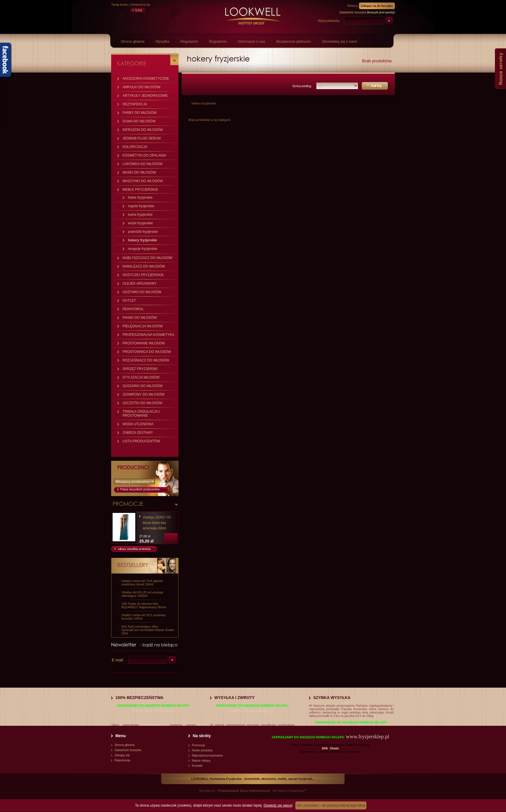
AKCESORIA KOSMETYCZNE (146, 79)
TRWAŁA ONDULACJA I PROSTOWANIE (141, 414)
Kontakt (197, 766)
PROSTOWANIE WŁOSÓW (144, 343)
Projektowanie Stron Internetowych (244, 791)
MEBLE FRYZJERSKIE (140, 190)
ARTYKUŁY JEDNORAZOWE (145, 96)
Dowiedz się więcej (278, 805)
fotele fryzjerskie (140, 198)
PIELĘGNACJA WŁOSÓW (143, 326)
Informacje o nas (252, 41)
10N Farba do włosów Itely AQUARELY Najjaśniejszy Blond (144, 605)
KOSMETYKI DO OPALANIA (144, 155)
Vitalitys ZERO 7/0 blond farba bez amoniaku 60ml (157, 523)
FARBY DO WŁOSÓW (140, 113)
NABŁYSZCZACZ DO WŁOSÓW (147, 258)
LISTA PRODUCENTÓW (141, 441)
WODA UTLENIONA (138, 424)
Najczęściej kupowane (207, 755)
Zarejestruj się (140, 5)
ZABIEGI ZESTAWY (138, 433)
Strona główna (133, 41)
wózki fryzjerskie (140, 223)
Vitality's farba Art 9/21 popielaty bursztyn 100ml (144, 617)
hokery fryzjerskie (142, 240)
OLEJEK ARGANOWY (140, 283)
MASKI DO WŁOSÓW (139, 172)
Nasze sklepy (201, 760)
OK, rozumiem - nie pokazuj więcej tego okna (331, 805)
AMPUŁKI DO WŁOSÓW (141, 87)
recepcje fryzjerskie (143, 249)
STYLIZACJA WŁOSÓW (141, 377)
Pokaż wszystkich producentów (140, 489)
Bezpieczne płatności (294, 41)
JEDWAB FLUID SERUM (142, 138)
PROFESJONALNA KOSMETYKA (148, 335)
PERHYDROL (133, 309)
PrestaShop (295, 791)
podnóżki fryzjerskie (143, 232)
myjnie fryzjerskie (141, 206)
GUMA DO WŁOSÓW (139, 121)
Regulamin (189, 41)
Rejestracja (122, 760)
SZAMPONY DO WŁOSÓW (144, 394)
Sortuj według (302, 86)
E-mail (117, 660)
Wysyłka (162, 41)
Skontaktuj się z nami (340, 41)
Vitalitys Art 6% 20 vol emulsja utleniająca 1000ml (142, 594)
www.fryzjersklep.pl (154, 710)
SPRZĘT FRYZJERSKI (140, 369)
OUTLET (129, 301)
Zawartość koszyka (128, 750)
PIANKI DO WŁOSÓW (140, 318)
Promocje (198, 745)
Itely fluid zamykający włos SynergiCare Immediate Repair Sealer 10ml (148, 630)
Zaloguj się (122, 755)
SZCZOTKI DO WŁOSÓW (142, 403)
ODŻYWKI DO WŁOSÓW (142, 292)
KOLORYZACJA (135, 147)
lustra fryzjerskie (140, 215)
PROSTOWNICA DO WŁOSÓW (147, 352)
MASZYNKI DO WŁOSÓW (143, 181)
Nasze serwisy (500, 69)
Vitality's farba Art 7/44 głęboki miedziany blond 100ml (142, 583)
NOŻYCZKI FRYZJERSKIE (143, 275)
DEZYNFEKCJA (135, 104)
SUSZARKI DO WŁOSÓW (143, 386)
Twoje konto (120, 5)
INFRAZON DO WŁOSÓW (143, 130)
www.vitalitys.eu (154, 725)
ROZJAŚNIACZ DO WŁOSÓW (146, 360)
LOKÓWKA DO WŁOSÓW (143, 164)
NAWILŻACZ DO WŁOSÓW (144, 266)
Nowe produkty (202, 750)
